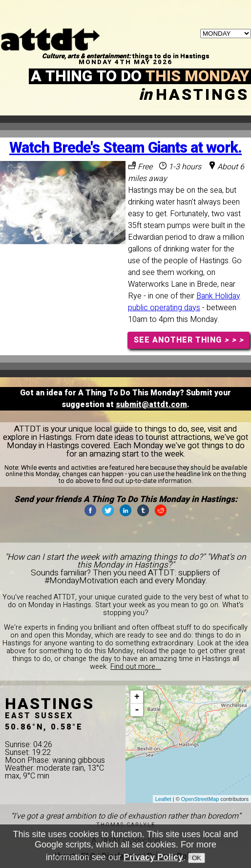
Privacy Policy (153, 857)
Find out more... (136, 667)
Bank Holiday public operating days (184, 302)
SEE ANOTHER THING (189, 340)
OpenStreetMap (200, 799)
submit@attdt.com (151, 405)
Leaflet (163, 799)
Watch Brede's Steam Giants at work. (125, 148)
